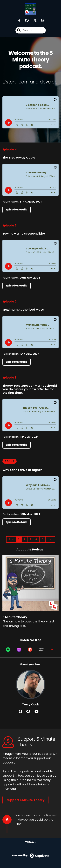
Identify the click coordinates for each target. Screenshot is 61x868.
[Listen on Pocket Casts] (30, 650)
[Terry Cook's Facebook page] (22, 711)
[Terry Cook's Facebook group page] (30, 711)
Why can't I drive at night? (22, 470)
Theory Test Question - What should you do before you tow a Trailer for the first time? (30, 389)
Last (50, 539)
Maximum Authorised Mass (23, 310)
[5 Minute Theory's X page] (33, 20)
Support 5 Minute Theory (25, 800)
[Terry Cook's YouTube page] (38, 711)
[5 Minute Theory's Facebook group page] (25, 20)
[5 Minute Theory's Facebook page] (19, 20)
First (11, 539)
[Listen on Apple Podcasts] (19, 650)
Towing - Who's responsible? (24, 233)
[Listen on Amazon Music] (41, 650)
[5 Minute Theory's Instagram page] (41, 20)
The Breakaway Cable (19, 157)
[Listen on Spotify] (8, 650)
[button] (52, 650)
